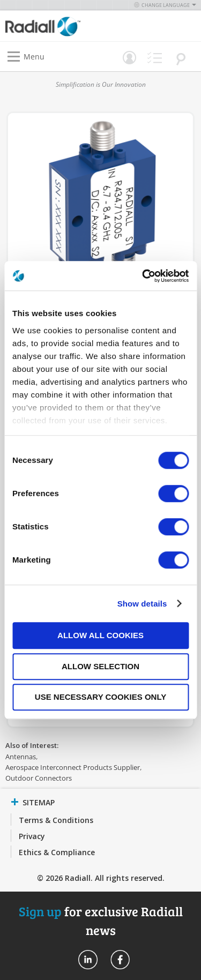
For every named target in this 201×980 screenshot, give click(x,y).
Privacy (32, 836)
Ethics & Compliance (57, 852)
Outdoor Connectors (39, 778)
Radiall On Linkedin (88, 960)
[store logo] (56, 26)
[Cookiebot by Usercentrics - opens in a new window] (143, 276)
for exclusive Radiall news (101, 920)
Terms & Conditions (56, 820)
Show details (142, 604)
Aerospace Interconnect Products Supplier (73, 767)
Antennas (21, 757)
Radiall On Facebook (120, 960)
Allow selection (100, 666)
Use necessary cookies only (100, 697)
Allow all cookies (100, 635)
